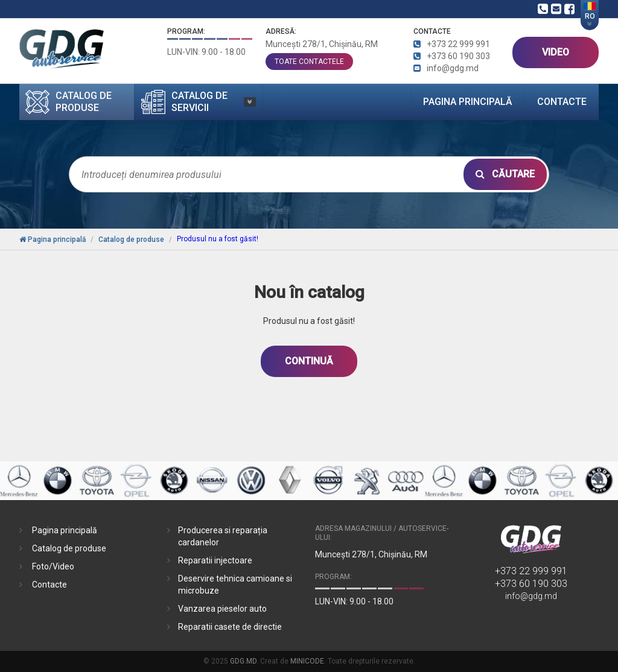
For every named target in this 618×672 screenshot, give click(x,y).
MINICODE (307, 661)
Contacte (562, 102)
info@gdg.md (531, 596)
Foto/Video (53, 566)
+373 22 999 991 (531, 571)
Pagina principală (468, 102)
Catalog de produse (69, 548)
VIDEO (556, 52)
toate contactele (309, 62)
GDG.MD (243, 661)
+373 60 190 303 (531, 584)
